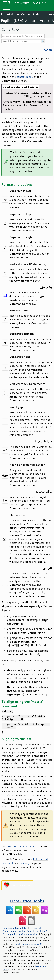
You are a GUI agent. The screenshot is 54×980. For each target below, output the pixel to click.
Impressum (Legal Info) (15, 928)
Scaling (25, 863)
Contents (8, 29)
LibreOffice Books (27, 901)
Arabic (45, 20)
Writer (26, 14)
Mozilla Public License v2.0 (28, 944)
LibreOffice (10, 14)
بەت (48, 49)
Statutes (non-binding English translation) (25, 931)
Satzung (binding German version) (21, 934)
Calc (36, 14)
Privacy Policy (37, 928)
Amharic (32, 20)
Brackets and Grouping (22, 846)
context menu (25, 77)
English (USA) (12, 20)
